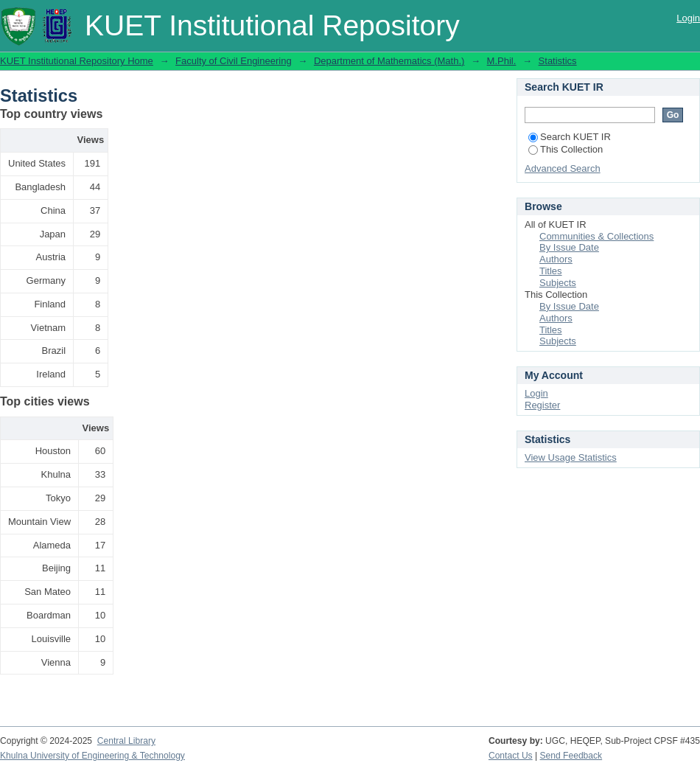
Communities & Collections (596, 236)
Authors (556, 259)
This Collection (566, 149)
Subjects (558, 283)
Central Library (126, 741)
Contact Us (511, 756)
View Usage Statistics (571, 457)
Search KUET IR (570, 137)
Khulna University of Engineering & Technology (92, 756)
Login (688, 18)
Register (542, 405)
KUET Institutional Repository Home (77, 61)
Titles (551, 271)
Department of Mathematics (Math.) (389, 61)
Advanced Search (563, 168)
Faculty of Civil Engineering (234, 61)
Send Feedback (571, 756)
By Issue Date (569, 247)
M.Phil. (502, 61)
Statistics (558, 61)
